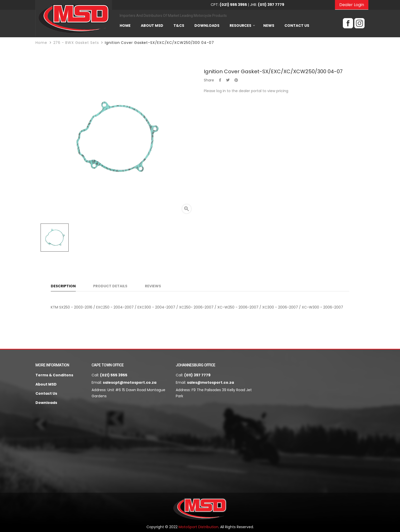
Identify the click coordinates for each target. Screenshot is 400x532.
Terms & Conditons (54, 375)
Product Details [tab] (110, 286)
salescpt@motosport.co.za (130, 382)
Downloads (46, 403)
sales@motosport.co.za (210, 382)
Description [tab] (63, 286)
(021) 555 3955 (114, 375)
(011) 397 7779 (197, 375)
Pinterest (236, 80)
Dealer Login (352, 5)
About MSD (46, 384)
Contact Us (46, 393)
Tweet (228, 80)
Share (220, 80)
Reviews (153, 286)
